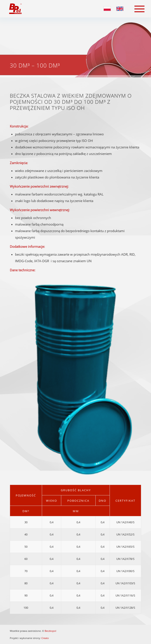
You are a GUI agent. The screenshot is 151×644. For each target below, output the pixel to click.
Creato (45, 638)
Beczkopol (50, 631)
